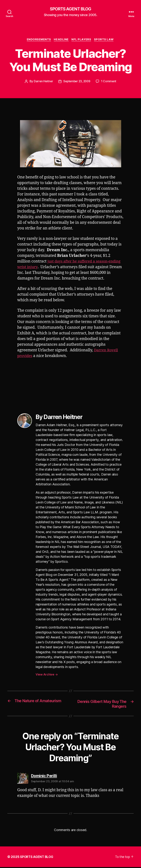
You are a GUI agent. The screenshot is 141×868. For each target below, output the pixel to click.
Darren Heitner (42, 82)
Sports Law (106, 40)
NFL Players (82, 40)
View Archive (47, 675)
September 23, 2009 (77, 82)
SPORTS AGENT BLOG (70, 9)
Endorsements (38, 40)
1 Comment (110, 82)
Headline (61, 40)
